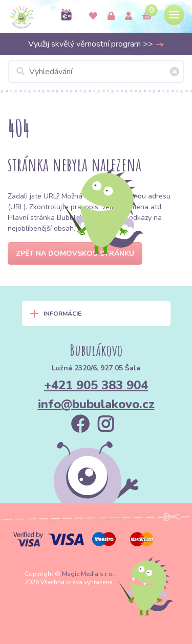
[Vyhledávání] (96, 72)
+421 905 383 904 (96, 385)
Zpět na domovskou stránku (75, 253)
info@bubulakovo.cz (96, 404)
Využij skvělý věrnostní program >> (96, 44)
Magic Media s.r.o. (88, 574)
